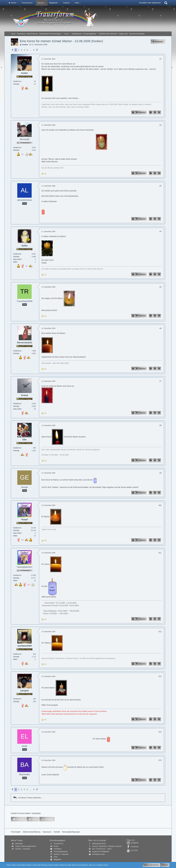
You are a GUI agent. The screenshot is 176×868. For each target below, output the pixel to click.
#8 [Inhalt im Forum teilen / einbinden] (161, 425)
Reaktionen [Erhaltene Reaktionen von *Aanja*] (17, 528)
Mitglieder (57, 860)
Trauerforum (58, 844)
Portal (56, 846)
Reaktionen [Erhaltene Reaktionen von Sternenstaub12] (17, 351)
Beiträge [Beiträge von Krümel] (16, 406)
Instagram (135, 843)
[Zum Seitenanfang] (159, 112)
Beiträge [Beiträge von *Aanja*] (16, 530)
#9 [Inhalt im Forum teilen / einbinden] (161, 473)
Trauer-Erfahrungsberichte (26, 846)
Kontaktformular (98, 854)
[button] (18, 819)
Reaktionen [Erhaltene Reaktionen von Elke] (17, 448)
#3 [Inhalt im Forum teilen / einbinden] (161, 186)
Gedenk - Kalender (23, 849)
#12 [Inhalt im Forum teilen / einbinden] (160, 632)
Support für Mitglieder (101, 852)
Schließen (165, 865)
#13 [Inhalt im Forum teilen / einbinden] (160, 676)
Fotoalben (58, 849)
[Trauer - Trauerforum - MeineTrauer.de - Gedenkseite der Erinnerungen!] (88, 19)
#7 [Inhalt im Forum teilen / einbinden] (161, 381)
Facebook (135, 847)
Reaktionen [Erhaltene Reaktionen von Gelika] (17, 254)
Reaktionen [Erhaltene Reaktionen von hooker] (17, 81)
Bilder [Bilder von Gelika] (15, 262)
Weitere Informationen (151, 865)
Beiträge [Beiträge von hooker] (16, 84)
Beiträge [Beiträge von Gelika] (16, 257)
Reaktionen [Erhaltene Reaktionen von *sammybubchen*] (17, 575)
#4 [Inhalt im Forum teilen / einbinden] (161, 231)
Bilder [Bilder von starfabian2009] (15, 659)
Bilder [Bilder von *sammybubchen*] (15, 581)
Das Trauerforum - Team (102, 849)
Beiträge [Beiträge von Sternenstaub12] (16, 353)
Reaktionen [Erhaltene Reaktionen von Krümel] (17, 404)
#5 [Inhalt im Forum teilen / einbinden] (161, 287)
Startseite (19, 844)
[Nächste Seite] (37, 50)
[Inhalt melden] (133, 112)
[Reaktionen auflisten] (44, 173)
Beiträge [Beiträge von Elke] (16, 451)
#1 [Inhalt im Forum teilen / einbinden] (161, 59)
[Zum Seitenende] (155, 112)
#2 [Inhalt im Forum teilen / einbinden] (161, 125)
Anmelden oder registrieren (150, 3)
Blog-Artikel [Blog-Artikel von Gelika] (17, 259)
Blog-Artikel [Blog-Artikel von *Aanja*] (17, 533)
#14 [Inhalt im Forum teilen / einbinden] (160, 732)
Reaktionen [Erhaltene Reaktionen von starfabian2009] (17, 654)
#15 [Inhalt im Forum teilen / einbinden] (160, 760)
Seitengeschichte (99, 844)
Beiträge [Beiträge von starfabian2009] (16, 657)
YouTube (134, 850)
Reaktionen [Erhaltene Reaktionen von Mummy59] (17, 148)
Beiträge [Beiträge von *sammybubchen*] (16, 578)
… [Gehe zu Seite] (31, 50)
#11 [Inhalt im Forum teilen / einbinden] (160, 553)
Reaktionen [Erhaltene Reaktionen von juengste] (17, 699)
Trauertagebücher (61, 852)
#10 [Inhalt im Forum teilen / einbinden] (160, 505)
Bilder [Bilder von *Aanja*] (15, 536)
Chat (55, 857)
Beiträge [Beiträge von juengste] (16, 701)
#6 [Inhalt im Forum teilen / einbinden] (161, 328)
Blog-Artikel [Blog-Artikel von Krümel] (17, 409)
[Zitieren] (151, 112)
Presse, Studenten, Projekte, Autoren (107, 846)
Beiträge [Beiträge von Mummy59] (16, 150)
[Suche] (166, 3)
